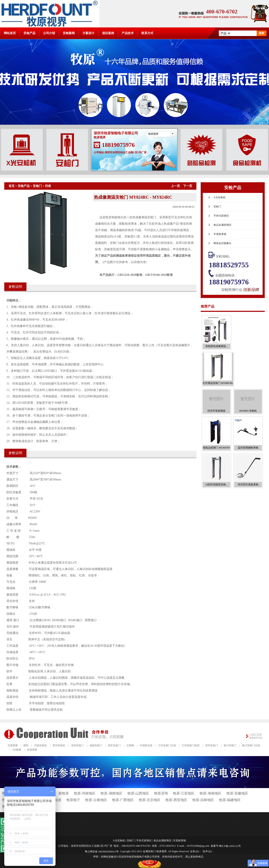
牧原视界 (153, 134)
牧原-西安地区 (176, 800)
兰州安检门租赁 (191, 745)
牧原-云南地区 (96, 800)
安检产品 (29, 33)
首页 (12, 186)
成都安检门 (96, 745)
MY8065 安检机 (248, 411)
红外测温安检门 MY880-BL (218, 383)
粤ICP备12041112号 (230, 846)
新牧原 (64, 793)
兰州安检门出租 (167, 745)
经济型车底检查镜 (248, 485)
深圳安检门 (77, 745)
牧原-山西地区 (138, 793)
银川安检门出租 (251, 745)
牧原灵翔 (161, 793)
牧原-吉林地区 (203, 800)
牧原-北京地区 (150, 800)
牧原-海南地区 (210, 793)
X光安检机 (220, 197)
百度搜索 (13, 745)
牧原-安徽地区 (237, 793)
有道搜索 (32, 750)
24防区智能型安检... (217, 485)
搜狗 (26, 745)
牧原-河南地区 (85, 793)
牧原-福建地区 (230, 800)
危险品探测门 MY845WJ (216, 448)
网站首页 (10, 33)
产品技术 (128, 33)
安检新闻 (69, 33)
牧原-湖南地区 (111, 793)
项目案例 (108, 33)
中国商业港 (146, 745)
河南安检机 (41, 745)
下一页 (188, 186)
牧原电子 (73, 800)
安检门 (37, 186)
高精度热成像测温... (217, 346)
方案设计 (88, 33)
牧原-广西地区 (123, 800)
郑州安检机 (59, 745)
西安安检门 (114, 745)
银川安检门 (230, 745)
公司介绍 (49, 33)
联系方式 (147, 33)
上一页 (175, 186)
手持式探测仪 (221, 216)
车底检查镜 (220, 234)
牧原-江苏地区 (184, 793)
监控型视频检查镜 (248, 448)
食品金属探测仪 (222, 225)
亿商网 (130, 745)
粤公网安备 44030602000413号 (102, 851)
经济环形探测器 (216, 411)
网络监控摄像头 (222, 243)
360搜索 (17, 750)
